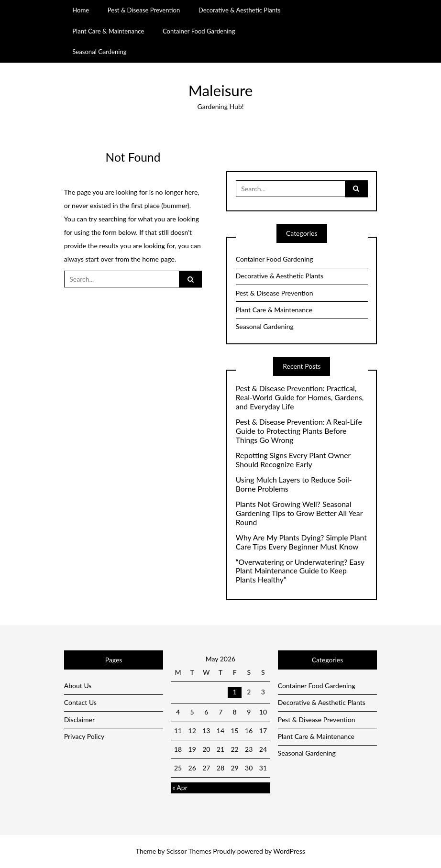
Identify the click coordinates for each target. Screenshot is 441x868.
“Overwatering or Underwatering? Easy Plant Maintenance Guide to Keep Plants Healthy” (300, 571)
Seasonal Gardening (99, 52)
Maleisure (221, 90)
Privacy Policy (84, 736)
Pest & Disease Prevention (144, 10)
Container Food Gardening (199, 31)
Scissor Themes (189, 851)
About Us (78, 686)
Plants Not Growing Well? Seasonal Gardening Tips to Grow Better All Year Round (299, 513)
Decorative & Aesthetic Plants (240, 10)
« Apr (180, 787)
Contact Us (80, 702)
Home (81, 10)
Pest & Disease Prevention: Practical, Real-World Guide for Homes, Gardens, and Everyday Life (300, 397)
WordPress (289, 851)
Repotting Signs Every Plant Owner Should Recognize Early (293, 460)
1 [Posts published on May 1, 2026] (235, 692)
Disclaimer (79, 720)
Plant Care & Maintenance (108, 31)
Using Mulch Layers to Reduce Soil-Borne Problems (294, 484)
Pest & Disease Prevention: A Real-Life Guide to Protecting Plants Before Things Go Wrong (299, 431)
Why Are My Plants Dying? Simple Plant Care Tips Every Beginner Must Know (301, 542)
